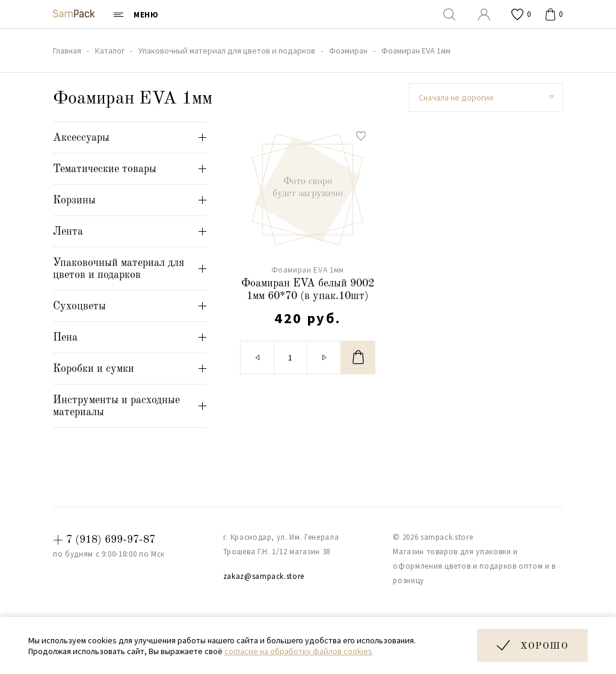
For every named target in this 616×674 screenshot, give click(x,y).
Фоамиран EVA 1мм (308, 270)
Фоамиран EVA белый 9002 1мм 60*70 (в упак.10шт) (308, 290)
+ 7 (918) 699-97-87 (104, 540)
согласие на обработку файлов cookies (298, 651)
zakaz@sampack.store (264, 576)
